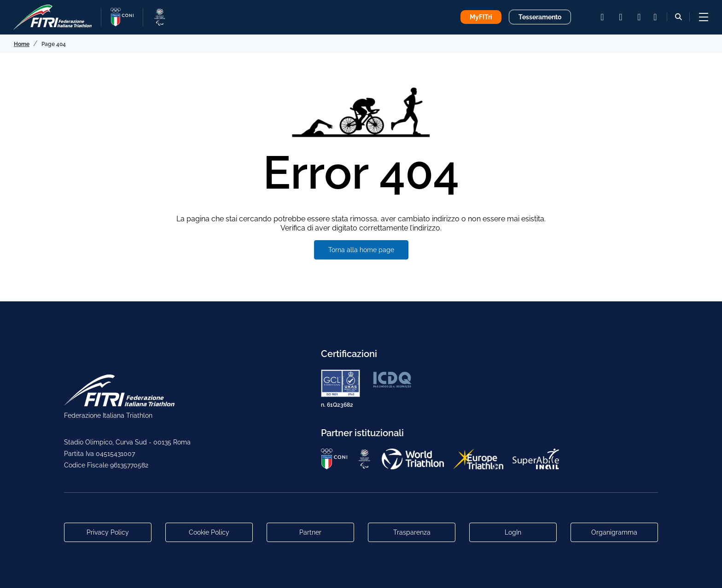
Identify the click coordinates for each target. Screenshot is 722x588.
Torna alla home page (361, 250)
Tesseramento (540, 17)
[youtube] (639, 17)
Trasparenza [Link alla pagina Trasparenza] (412, 532)
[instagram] (602, 17)
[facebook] (621, 17)
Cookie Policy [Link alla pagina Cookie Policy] (209, 532)
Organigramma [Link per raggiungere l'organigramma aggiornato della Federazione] (614, 532)
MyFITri (481, 17)
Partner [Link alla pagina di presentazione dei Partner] (310, 532)
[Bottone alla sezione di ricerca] (678, 17)
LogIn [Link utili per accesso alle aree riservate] (513, 532)
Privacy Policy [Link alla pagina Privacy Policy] (108, 532)
